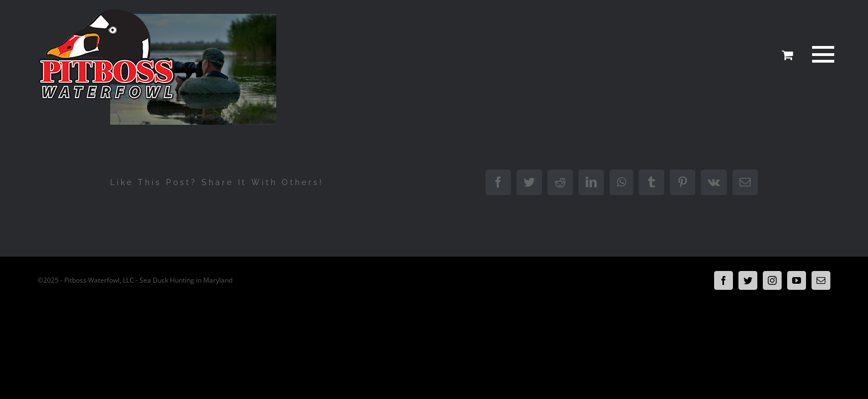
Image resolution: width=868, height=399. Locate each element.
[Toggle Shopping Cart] (787, 55)
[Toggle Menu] (821, 54)
